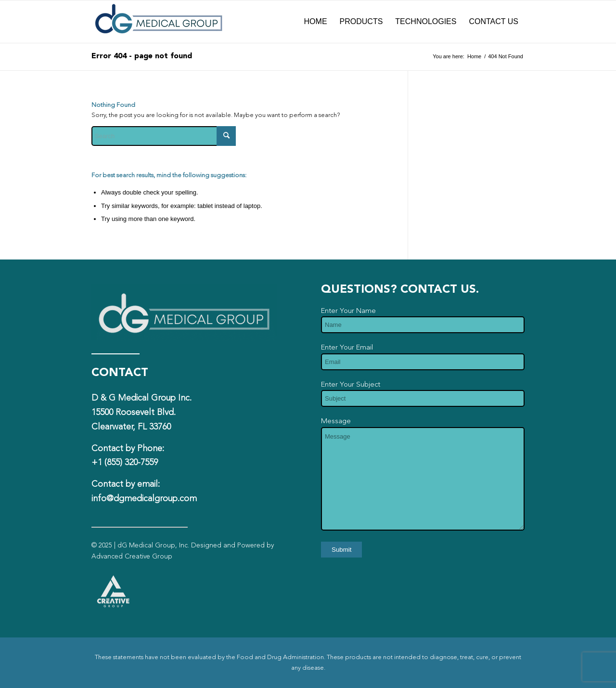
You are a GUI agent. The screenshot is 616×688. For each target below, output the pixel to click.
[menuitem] (316, 22)
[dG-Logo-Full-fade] (159, 22)
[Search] (164, 136)
